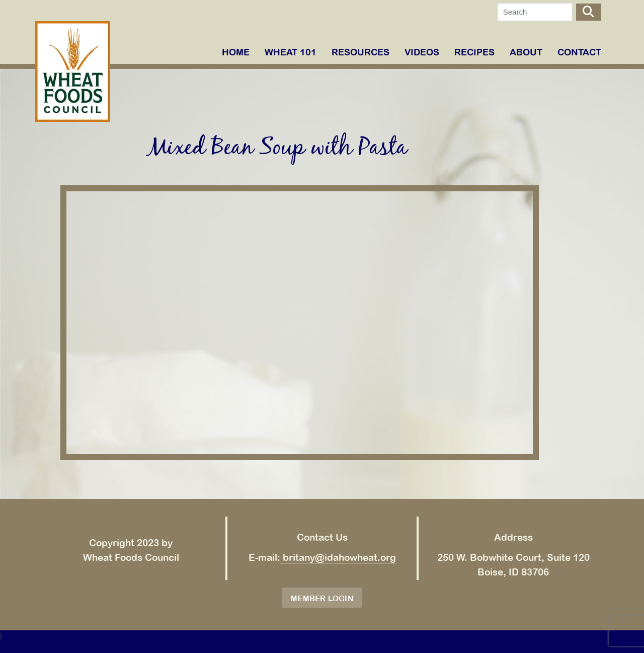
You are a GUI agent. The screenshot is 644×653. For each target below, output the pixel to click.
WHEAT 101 (291, 52)
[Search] (535, 12)
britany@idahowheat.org (338, 557)
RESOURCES (360, 52)
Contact (579, 52)
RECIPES (474, 52)
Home (236, 52)
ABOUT (526, 52)
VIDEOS (422, 52)
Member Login (322, 598)
